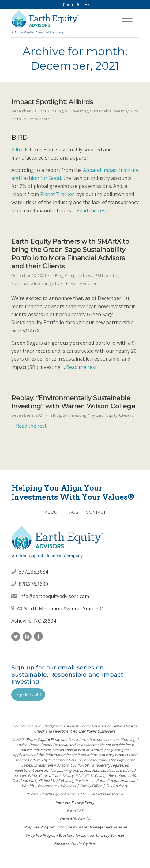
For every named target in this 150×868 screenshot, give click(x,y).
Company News (79, 275)
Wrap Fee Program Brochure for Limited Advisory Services (75, 835)
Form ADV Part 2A (75, 819)
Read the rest (92, 210)
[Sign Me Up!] (28, 695)
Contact (96, 512)
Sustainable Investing (110, 111)
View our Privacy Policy (75, 802)
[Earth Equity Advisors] (62, 22)
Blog (59, 111)
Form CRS (75, 811)
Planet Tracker (57, 194)
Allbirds (20, 150)
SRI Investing (77, 111)
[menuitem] (77, 5)
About (52, 512)
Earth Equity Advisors (30, 119)
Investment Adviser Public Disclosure (84, 731)
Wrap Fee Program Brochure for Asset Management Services (75, 827)
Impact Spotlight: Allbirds (52, 102)
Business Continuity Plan (75, 844)
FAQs (73, 512)
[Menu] (127, 22)
